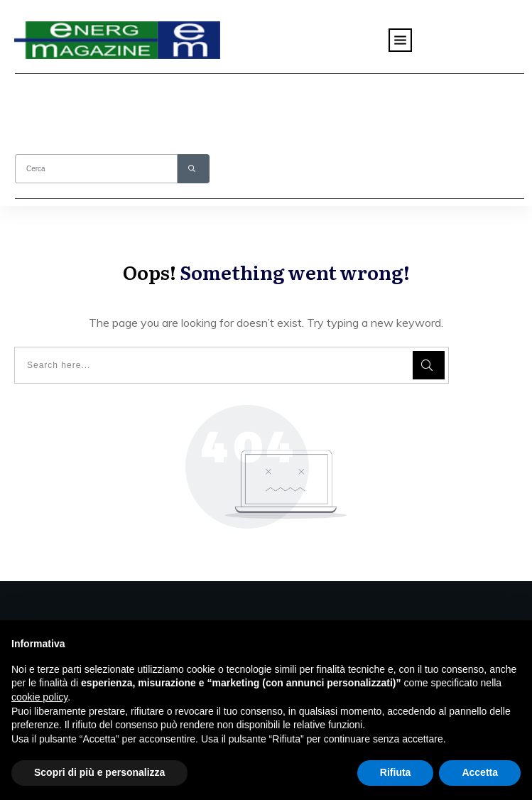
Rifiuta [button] (396, 772)
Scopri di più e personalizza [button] (99, 772)
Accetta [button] (480, 772)
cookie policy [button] (39, 697)
